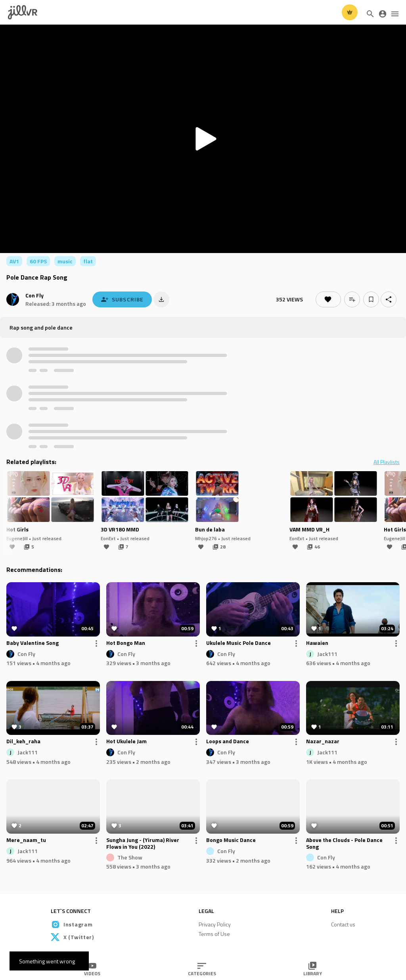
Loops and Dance (228, 742)
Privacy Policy (215, 924)
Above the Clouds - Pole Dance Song (344, 844)
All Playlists (387, 462)
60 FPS (38, 261)
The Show (130, 857)
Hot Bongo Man (126, 643)
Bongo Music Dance (231, 840)
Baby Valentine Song (33, 643)
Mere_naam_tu (26, 840)
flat (88, 261)
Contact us (343, 924)
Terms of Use (214, 934)
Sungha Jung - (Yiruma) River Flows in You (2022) (143, 844)
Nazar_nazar (323, 742)
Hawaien (317, 643)
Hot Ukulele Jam (126, 742)
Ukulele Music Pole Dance (238, 643)
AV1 (14, 261)
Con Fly (34, 295)
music (65, 261)
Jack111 (327, 653)
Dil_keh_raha (23, 742)
